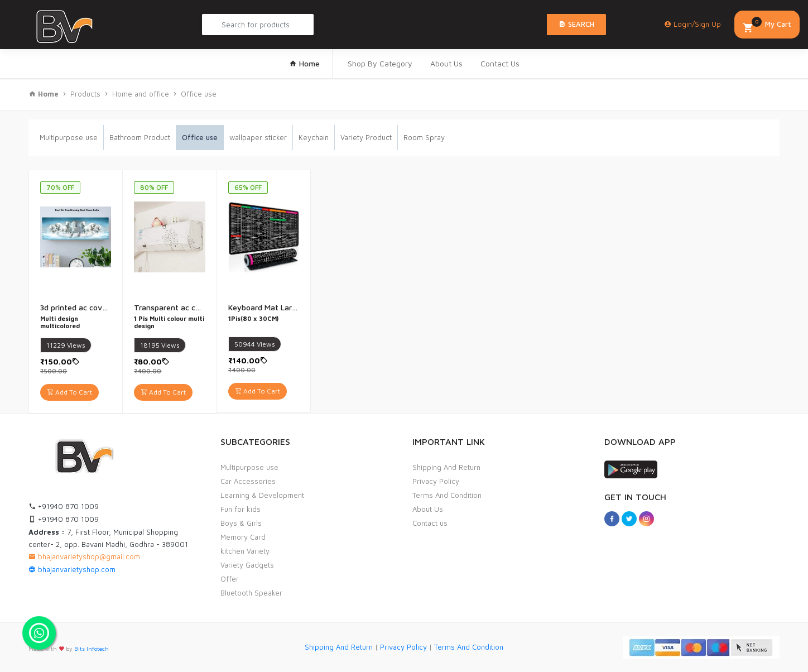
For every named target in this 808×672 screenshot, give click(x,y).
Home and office (141, 94)
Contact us (430, 523)
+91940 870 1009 (64, 506)
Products (85, 94)
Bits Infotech (92, 649)
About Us (446, 63)
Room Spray (424, 137)
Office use (199, 94)
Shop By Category (380, 63)
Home (304, 63)
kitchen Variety (245, 551)
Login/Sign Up (692, 24)
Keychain (314, 137)
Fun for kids (241, 509)
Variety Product (366, 137)
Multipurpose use (69, 137)
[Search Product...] (258, 25)
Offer (230, 579)
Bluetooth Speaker (251, 593)
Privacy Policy (436, 481)
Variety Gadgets (247, 565)
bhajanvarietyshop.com (72, 569)
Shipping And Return (446, 467)
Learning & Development (262, 495)
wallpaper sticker (258, 137)
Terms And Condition (447, 495)
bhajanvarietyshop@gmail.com (84, 556)
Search (576, 24)
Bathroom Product (140, 137)
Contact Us (500, 63)
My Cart (767, 25)
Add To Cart (69, 392)
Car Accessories (248, 481)
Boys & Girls (241, 523)
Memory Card (243, 537)
